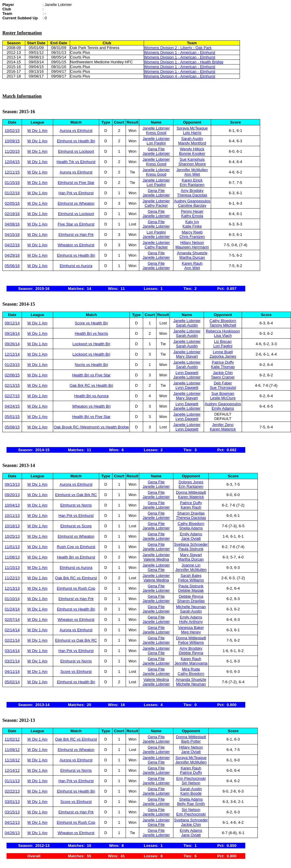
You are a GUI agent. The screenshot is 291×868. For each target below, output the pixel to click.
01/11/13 (12, 781)
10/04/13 (12, 505)
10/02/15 (12, 131)
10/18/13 (12, 526)
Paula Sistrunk (191, 549)
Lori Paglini (156, 143)
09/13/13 (12, 484)
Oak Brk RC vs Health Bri (91, 385)
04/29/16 (12, 255)
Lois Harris (192, 133)
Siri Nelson (191, 783)
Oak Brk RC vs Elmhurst (76, 578)
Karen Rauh (192, 263)
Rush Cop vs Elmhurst (76, 547)
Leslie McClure (223, 398)
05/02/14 (12, 682)
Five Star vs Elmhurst (76, 224)
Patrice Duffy (223, 362)
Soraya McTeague (192, 128)
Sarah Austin (192, 139)
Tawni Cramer (223, 377)
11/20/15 (12, 151)
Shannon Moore (192, 164)
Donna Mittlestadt (191, 492)
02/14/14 (12, 630)
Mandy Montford (192, 143)
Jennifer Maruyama (191, 663)
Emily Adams (223, 408)
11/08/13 (12, 557)
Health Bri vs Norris (91, 333)
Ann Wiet (192, 174)
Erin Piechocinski (191, 778)
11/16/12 (12, 760)
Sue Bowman (223, 393)
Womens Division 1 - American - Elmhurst (180, 52)
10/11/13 (12, 516)
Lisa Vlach (223, 336)
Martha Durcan (192, 257)
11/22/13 (12, 578)
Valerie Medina (156, 559)
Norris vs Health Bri (91, 365)
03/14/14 (12, 651)
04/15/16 (12, 235)
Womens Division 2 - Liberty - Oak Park (178, 48)
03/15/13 (12, 812)
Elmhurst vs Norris (76, 505)
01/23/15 (12, 365)
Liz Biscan (223, 341)
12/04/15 (12, 162)
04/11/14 (12, 671)
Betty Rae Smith (191, 804)
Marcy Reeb (192, 232)
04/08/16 (12, 224)
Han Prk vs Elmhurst (76, 193)
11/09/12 (12, 750)
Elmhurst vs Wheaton (76, 203)
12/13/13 (12, 588)
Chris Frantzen (192, 237)
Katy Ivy (192, 222)
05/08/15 (12, 427)
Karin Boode (191, 793)
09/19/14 (12, 333)
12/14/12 (12, 770)
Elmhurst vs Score (76, 526)
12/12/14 (12, 354)
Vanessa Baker (191, 628)
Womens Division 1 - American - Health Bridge (184, 62)
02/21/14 (12, 640)
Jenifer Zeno (223, 425)
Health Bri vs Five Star (91, 375)
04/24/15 (12, 406)
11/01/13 (12, 547)
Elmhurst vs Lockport (76, 151)
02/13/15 (12, 385)
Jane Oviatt (191, 538)
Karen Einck (192, 180)
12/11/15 (12, 172)
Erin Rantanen (192, 185)
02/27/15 (12, 396)
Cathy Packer (156, 205)
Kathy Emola (192, 216)
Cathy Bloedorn (223, 321)
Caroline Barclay (192, 205)
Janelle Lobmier (156, 128)
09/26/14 (12, 344)
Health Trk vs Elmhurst (76, 162)
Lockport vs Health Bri (91, 344)
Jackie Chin (223, 373)
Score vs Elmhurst (76, 671)
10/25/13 (12, 536)
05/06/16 (12, 266)
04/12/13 (12, 822)
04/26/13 (12, 833)
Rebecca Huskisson (223, 331)
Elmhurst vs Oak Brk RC (76, 495)
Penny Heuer (192, 211)
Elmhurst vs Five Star (76, 183)
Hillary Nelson (192, 243)
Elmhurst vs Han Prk (76, 235)
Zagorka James (223, 356)
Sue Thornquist (223, 388)
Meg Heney (191, 632)
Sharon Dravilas (191, 513)
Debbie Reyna (191, 596)
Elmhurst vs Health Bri (76, 141)
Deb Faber (223, 383)
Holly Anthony (191, 622)
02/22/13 (12, 791)
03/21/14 (12, 661)
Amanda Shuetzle (192, 253)
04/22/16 (12, 245)
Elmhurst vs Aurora (76, 266)
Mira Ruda (191, 669)
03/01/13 (12, 802)
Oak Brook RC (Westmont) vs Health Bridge (91, 427)
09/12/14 (12, 323)
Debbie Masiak (191, 590)
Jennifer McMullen (192, 170)
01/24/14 (12, 609)
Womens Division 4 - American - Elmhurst (180, 76)
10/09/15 (12, 141)
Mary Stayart (187, 356)
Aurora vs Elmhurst (76, 131)
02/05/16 (12, 203)
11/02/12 (12, 739)
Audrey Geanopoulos (192, 201)
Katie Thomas (223, 367)
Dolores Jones (191, 482)
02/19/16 (12, 214)
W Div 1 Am (37, 131)
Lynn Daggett (187, 373)
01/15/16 (12, 183)
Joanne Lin (191, 565)
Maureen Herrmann (192, 247)
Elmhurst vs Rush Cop (76, 588)
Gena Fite (156, 149)
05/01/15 (12, 417)
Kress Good (156, 133)
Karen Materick (223, 429)
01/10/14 (12, 599)
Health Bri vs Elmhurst (76, 557)
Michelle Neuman (191, 607)
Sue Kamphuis (192, 159)
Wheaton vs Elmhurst (76, 245)
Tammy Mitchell (223, 325)
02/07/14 (12, 620)
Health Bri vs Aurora (91, 396)
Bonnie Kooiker (192, 153)
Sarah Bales (191, 576)
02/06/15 (12, 375)
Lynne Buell (223, 352)
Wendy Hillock (192, 149)
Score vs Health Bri (91, 323)
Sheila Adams (191, 528)
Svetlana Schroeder (191, 544)
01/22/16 (12, 193)
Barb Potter (191, 741)
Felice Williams (191, 580)
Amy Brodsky (192, 191)
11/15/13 (12, 568)
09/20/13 (12, 495)
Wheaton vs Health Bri (91, 406)
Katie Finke (192, 226)
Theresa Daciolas (192, 195)
